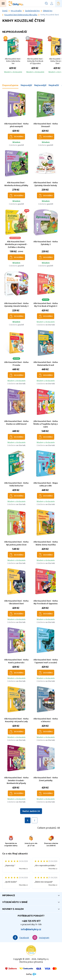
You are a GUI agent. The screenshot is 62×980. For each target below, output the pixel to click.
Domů (5, 11)
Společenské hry (32, 11)
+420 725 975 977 (31, 921)
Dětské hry (48, 11)
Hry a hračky (16, 11)
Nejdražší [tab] (54, 85)
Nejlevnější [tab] (40, 85)
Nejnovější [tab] (26, 85)
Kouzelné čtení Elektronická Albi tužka (21, 15)
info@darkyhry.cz (31, 929)
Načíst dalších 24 (31, 811)
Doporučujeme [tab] (10, 85)
